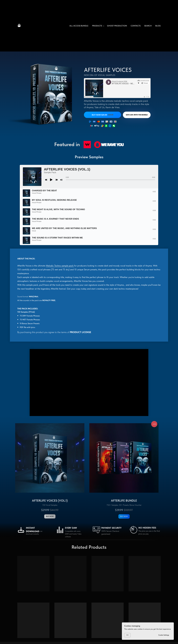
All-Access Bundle (79, 26)
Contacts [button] (136, 26)
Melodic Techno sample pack (60, 266)
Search (148, 26)
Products (97, 26)
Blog (158, 26)
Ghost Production (117, 26)
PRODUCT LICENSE (80, 332)
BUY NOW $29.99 (103, 115)
